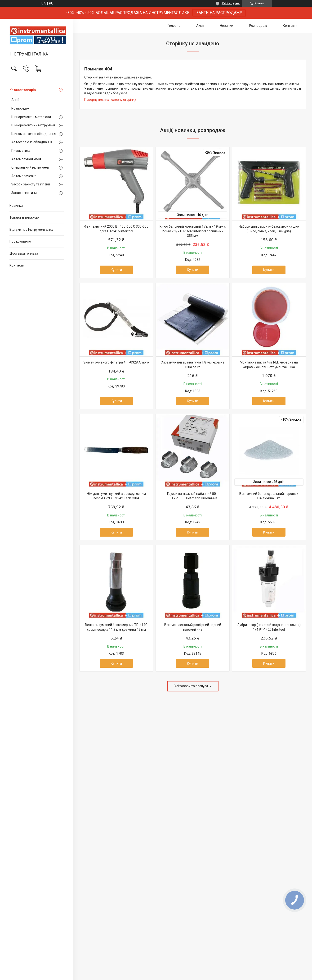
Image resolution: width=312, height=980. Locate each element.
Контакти (17, 265)
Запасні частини (24, 193)
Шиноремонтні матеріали (31, 117)
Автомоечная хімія (26, 159)
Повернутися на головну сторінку (110, 100)
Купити (116, 270)
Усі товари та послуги (191, 686)
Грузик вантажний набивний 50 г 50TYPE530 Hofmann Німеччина (193, 496)
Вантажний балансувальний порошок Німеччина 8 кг (269, 496)
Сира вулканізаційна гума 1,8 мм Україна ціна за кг (193, 365)
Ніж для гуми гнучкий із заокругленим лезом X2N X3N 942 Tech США (116, 496)
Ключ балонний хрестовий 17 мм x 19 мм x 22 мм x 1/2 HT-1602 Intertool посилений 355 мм (193, 231)
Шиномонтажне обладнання (34, 134)
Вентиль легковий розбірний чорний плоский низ (193, 627)
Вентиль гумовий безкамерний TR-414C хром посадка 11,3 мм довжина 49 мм (116, 627)
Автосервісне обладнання (32, 142)
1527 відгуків (231, 3)
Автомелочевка (24, 176)
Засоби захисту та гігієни (31, 184)
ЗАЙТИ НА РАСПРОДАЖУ (219, 13)
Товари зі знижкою (24, 217)
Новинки (16, 206)
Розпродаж (20, 108)
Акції (15, 100)
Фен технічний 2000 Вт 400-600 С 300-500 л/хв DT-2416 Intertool (116, 229)
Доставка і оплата (24, 253)
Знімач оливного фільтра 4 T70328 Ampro (116, 362)
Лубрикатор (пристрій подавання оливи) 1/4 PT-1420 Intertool (269, 627)
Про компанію (20, 241)
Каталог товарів (23, 90)
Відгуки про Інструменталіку (31, 230)
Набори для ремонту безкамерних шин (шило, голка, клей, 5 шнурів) (269, 229)
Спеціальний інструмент (30, 167)
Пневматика (21, 151)
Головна (174, 26)
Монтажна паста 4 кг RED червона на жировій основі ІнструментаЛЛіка (269, 365)
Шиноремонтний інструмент (33, 125)
